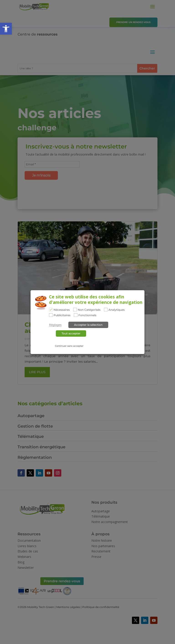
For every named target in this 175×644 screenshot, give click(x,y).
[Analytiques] (106, 310)
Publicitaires (62, 315)
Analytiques (117, 310)
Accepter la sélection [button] (88, 325)
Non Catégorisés (89, 310)
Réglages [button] (55, 325)
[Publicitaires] (51, 315)
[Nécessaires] (51, 310)
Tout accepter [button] (71, 333)
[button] (6, 29)
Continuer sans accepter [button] (69, 346)
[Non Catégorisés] (75, 310)
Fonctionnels (87, 315)
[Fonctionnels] (76, 315)
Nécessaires (62, 310)
